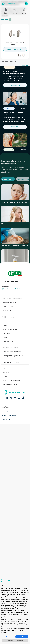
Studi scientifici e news (10, 67)
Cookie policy (6, 419)
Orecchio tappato (9, 342)
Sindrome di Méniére (10, 329)
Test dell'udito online (10, 384)
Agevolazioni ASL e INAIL (11, 362)
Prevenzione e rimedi (9, 108)
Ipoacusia (6, 321)
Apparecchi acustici (10, 303)
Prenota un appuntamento (12, 380)
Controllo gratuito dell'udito (12, 352)
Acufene (6, 325)
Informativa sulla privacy (9, 416)
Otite (5, 337)
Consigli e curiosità (9, 150)
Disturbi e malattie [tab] (8, 179)
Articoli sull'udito (9, 311)
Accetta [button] (22, 637)
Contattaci (6, 286)
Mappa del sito (6, 412)
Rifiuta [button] (8, 637)
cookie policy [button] (18, 596)
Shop (5, 376)
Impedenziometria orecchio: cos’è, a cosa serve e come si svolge (14, 114)
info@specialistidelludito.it (11, 289)
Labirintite (7, 333)
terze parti (4, 600)
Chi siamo (6, 372)
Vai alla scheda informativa (15, 49)
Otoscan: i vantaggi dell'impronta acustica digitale (14, 72)
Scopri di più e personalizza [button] (15, 641)
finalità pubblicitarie (7, 611)
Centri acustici (8, 307)
